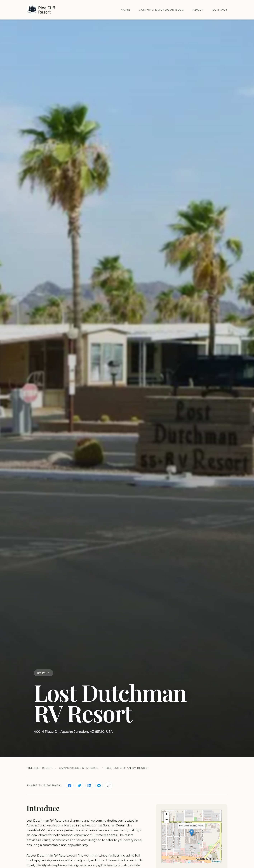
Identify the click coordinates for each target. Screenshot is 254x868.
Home (125, 10)
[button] (192, 833)
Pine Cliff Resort (42, 768)
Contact (220, 10)
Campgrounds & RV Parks (84, 768)
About (198, 10)
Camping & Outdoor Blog (161, 10)
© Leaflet (216, 862)
